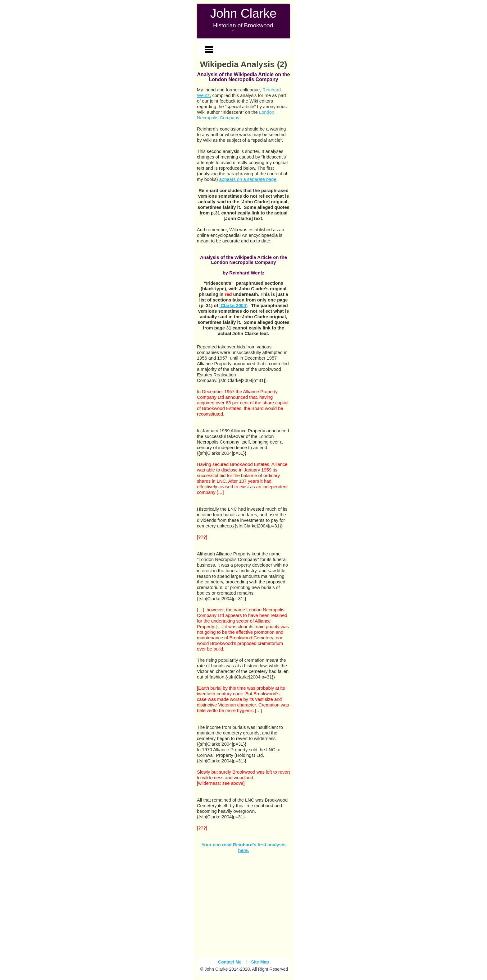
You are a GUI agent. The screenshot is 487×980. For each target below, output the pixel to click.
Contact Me (230, 962)
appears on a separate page (248, 179)
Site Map (260, 962)
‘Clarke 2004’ (233, 306)
